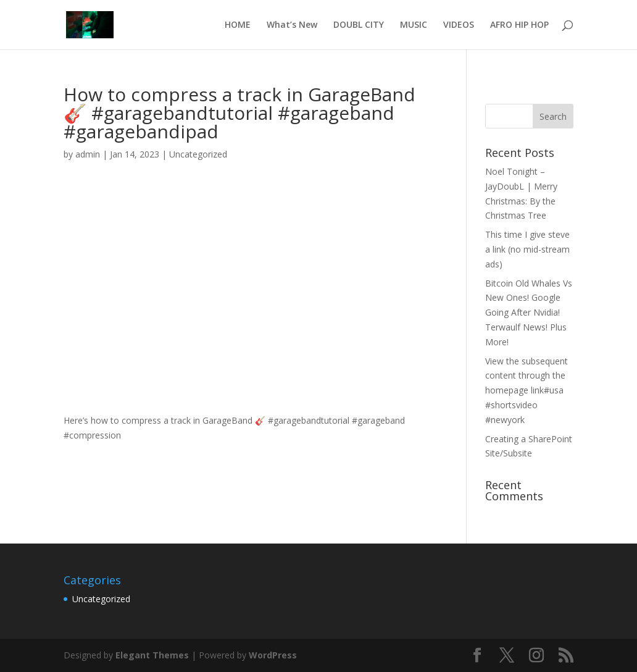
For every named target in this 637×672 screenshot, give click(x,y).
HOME (238, 25)
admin (88, 154)
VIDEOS (459, 25)
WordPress (273, 655)
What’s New (292, 25)
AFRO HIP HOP (519, 25)
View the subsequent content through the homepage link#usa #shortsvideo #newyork (527, 390)
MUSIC (414, 25)
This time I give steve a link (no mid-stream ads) (527, 249)
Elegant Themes (152, 655)
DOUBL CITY (359, 25)
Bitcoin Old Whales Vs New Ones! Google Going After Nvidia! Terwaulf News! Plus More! (529, 313)
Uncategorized (198, 154)
